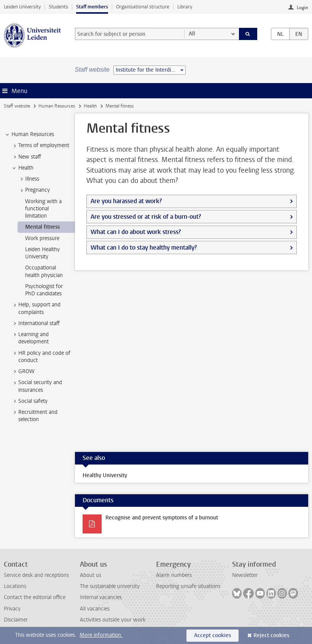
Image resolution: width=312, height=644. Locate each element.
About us (91, 575)
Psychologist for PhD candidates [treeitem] (44, 290)
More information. (101, 635)
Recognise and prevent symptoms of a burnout (162, 518)
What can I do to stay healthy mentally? (144, 248)
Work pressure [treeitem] (42, 238)
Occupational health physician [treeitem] (44, 271)
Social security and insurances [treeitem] (37, 386)
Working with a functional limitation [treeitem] (43, 209)
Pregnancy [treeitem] (34, 190)
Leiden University (22, 7)
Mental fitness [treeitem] (42, 227)
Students (58, 7)
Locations (15, 586)
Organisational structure (143, 7)
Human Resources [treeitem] (29, 135)
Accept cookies (213, 635)
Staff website (17, 106)
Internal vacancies (101, 597)
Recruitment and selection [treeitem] (34, 416)
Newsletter (245, 575)
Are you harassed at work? (126, 201)
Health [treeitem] (22, 168)
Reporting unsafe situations (188, 586)
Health (90, 106)
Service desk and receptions (36, 575)
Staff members (92, 7)
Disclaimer (16, 620)
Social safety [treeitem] (29, 401)
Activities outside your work (113, 620)
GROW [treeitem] (23, 372)
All (192, 34)
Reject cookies (271, 635)
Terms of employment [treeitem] (40, 146)
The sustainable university (110, 586)
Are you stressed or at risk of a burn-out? (146, 217)
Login (302, 8)
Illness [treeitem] (29, 179)
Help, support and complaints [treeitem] (36, 308)
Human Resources (57, 106)
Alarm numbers (174, 575)
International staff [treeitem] (35, 324)
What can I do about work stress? (136, 232)
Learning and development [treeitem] (30, 338)
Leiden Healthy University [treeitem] (42, 253)
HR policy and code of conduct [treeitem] (41, 357)
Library (185, 7)
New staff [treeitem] (26, 157)
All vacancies (95, 609)
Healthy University (105, 475)
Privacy (12, 609)
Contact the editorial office (35, 597)
